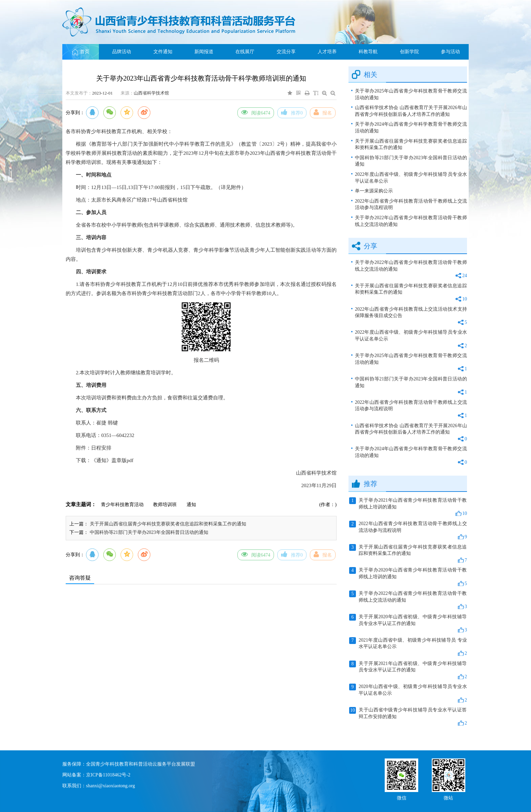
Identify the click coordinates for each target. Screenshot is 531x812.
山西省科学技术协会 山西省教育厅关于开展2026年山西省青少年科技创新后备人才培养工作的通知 (411, 111)
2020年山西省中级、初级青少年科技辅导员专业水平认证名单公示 (408, 693)
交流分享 (286, 52)
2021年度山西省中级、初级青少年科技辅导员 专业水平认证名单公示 (408, 647)
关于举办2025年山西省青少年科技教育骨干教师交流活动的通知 (411, 94)
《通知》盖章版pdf (112, 460)
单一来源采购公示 (374, 191)
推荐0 (292, 112)
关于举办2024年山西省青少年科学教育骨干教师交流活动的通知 (411, 128)
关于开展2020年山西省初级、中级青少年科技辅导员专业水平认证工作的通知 (408, 624)
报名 (323, 112)
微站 (448, 797)
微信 (402, 797)
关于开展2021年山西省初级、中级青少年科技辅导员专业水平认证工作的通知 (408, 670)
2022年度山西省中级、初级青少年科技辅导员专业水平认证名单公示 (411, 178)
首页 (81, 52)
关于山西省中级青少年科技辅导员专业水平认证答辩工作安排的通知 (408, 717)
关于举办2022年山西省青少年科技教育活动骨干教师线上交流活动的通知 (411, 221)
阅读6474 (256, 112)
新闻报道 (204, 52)
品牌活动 (122, 52)
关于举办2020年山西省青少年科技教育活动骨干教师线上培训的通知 (408, 577)
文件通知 (163, 52)
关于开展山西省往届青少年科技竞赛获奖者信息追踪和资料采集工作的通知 (168, 524)
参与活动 (450, 52)
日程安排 (101, 448)
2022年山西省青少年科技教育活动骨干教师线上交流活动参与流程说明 (411, 204)
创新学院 (409, 52)
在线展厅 (245, 52)
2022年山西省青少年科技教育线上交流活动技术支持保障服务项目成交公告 (411, 316)
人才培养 (327, 52)
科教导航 (368, 52)
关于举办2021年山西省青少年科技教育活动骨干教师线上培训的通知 (408, 507)
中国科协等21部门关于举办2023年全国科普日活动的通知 (149, 532)
